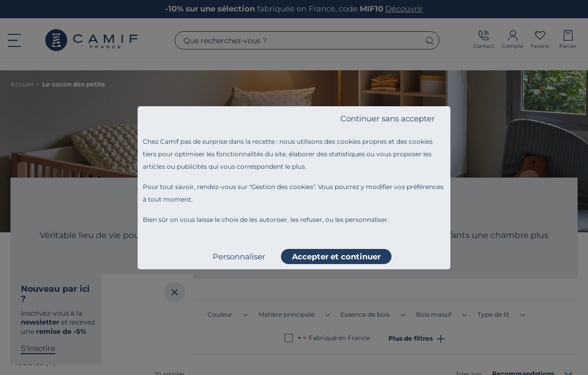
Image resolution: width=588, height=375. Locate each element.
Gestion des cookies (282, 187)
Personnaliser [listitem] (239, 257)
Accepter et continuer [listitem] (336, 257)
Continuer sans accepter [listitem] (388, 118)
